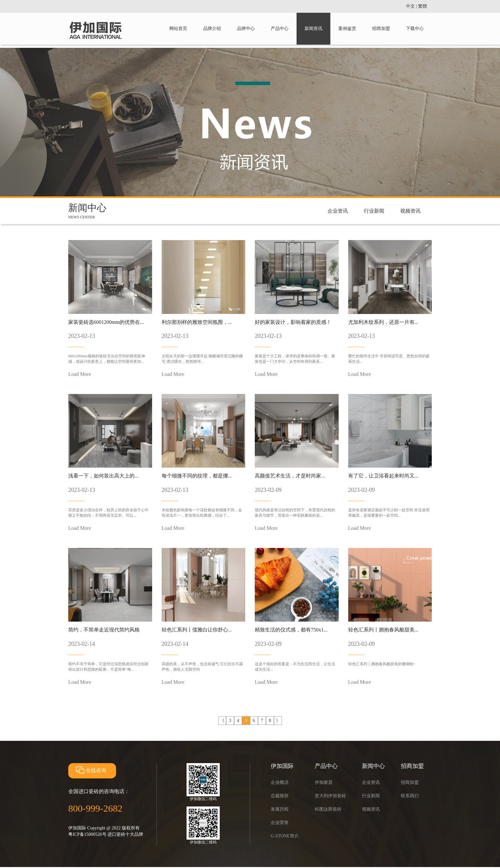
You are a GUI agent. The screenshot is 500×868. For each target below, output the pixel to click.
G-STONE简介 (285, 836)
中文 (410, 6)
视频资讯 (410, 211)
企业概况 (280, 782)
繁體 (423, 6)
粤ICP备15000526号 (87, 834)
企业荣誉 (280, 823)
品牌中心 (246, 29)
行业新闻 (374, 211)
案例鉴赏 (347, 29)
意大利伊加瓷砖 (330, 796)
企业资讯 (338, 211)
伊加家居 (324, 782)
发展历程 (280, 809)
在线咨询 (90, 770)
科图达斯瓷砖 (328, 809)
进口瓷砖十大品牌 (125, 834)
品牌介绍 (212, 29)
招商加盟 (381, 29)
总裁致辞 (280, 796)
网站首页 (178, 29)
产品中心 (280, 29)
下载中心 (415, 29)
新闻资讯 (313, 29)
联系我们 (410, 796)
